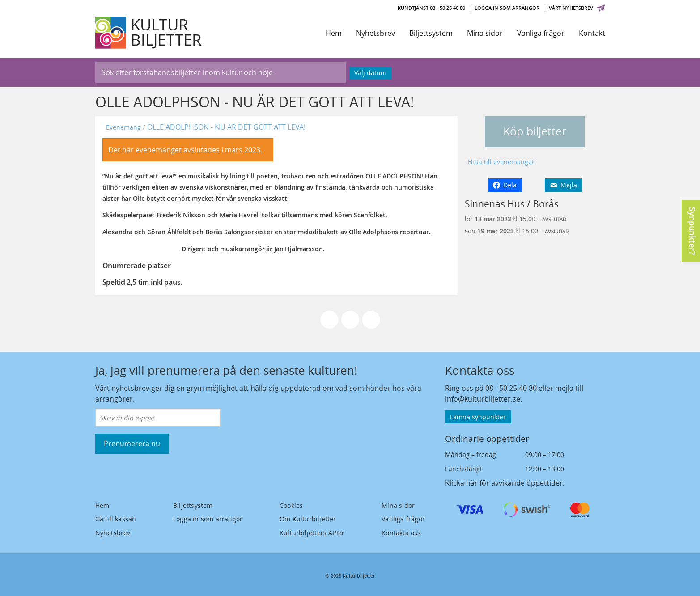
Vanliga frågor (541, 33)
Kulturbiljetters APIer (312, 533)
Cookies (291, 505)
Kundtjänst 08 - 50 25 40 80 (431, 8)
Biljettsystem (431, 33)
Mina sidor (485, 33)
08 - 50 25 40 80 (511, 388)
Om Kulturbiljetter (308, 519)
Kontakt (592, 33)
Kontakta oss (401, 533)
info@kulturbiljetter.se (483, 399)
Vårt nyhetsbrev (577, 8)
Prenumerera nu (132, 444)
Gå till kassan (116, 519)
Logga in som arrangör (507, 8)
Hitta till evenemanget (501, 162)
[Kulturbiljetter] (149, 33)
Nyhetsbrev (375, 33)
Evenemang (123, 127)
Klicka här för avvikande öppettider (504, 483)
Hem (334, 33)
